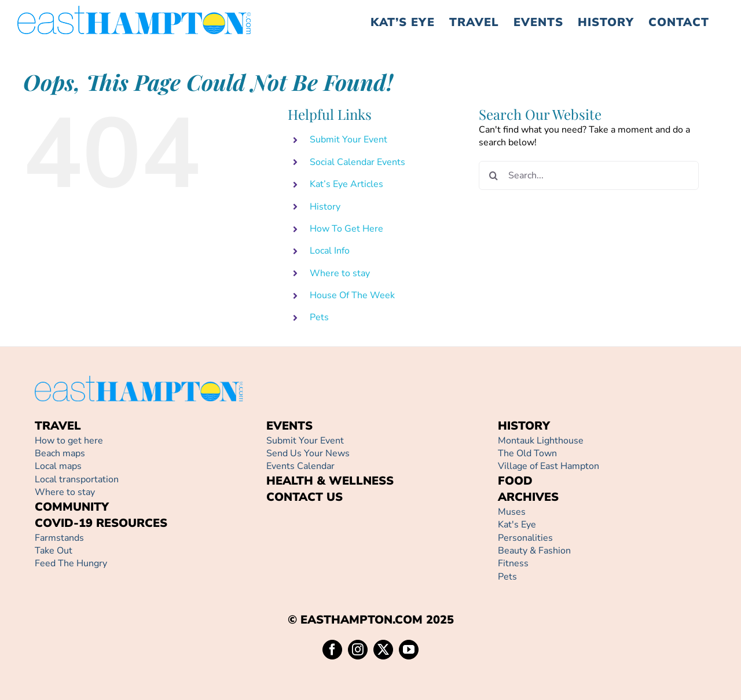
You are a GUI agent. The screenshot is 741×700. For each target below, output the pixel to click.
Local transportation (77, 479)
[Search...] (589, 175)
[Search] (493, 175)
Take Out (54, 551)
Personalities (525, 538)
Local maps (58, 466)
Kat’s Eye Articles (346, 184)
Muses (512, 512)
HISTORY (524, 426)
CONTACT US (305, 497)
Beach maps (60, 453)
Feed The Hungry (71, 563)
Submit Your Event (349, 140)
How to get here (69, 441)
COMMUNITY (72, 507)
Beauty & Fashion (534, 551)
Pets (319, 317)
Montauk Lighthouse (541, 441)
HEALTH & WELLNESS (330, 481)
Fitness (513, 563)
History (325, 207)
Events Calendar (300, 466)
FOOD (515, 481)
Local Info (330, 251)
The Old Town (527, 453)
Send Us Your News (308, 453)
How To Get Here (346, 229)
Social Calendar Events (357, 162)
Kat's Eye (517, 525)
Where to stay (340, 273)
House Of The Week (352, 295)
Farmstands (59, 538)
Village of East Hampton (549, 466)
